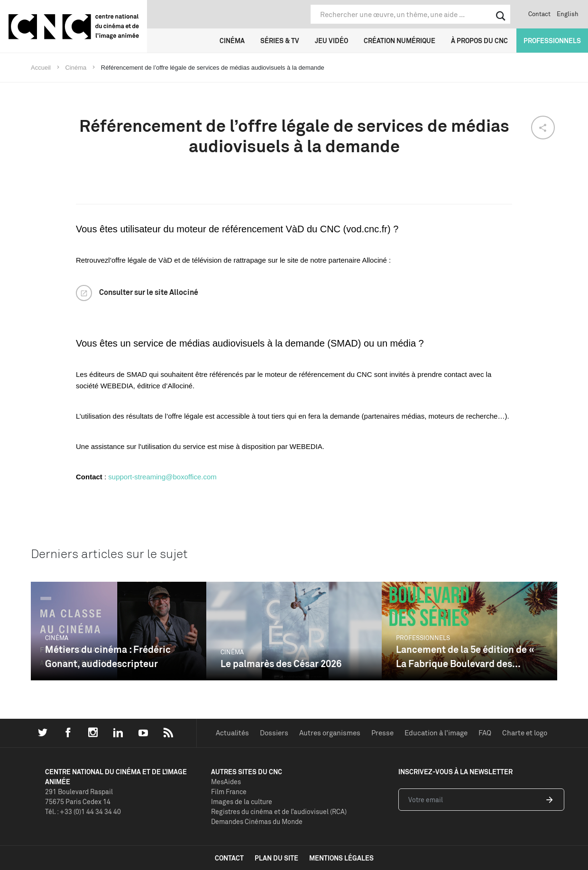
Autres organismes (330, 733)
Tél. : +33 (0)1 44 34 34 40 (83, 811)
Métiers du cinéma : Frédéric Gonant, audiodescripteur (108, 656)
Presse (382, 733)
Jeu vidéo (331, 41)
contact (229, 858)
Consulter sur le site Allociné (149, 292)
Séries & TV (280, 41)
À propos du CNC (479, 41)
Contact (539, 14)
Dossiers (274, 733)
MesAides (226, 782)
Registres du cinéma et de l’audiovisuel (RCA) (279, 811)
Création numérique (400, 41)
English (568, 14)
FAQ (485, 733)
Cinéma (232, 41)
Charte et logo (525, 733)
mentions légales (341, 858)
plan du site (276, 858)
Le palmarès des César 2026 (281, 664)
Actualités (232, 733)
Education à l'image (436, 733)
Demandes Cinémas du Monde (257, 821)
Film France (229, 792)
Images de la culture (242, 801)
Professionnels (552, 41)
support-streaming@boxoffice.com (162, 477)
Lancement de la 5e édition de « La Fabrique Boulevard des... (465, 656)
